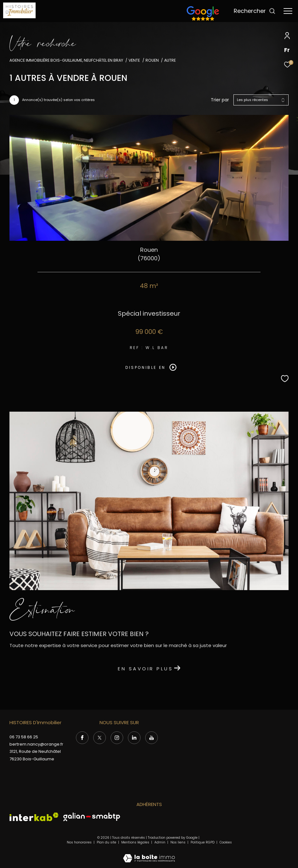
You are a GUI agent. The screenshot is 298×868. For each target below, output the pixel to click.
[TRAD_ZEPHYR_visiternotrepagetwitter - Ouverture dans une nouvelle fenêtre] (100, 738)
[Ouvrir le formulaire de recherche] (255, 11)
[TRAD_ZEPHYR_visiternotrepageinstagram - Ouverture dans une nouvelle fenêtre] (117, 738)
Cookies (226, 843)
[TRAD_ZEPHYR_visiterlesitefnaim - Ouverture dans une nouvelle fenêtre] (203, 21)
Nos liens (178, 842)
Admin (160, 842)
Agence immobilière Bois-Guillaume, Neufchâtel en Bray (66, 60)
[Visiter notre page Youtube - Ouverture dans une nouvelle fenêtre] (152, 738)
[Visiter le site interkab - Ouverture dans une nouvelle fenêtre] (34, 817)
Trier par (220, 100)
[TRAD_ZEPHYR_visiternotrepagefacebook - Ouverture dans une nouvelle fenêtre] (82, 738)
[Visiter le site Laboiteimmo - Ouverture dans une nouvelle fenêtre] (149, 854)
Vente (134, 60)
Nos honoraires (79, 842)
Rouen (152, 60)
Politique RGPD (203, 842)
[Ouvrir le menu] (288, 11)
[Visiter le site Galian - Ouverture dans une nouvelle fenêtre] (92, 817)
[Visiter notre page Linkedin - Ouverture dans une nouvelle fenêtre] (134, 738)
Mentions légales (136, 842)
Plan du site (107, 842)
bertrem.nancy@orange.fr (36, 744)
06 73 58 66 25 (24, 737)
